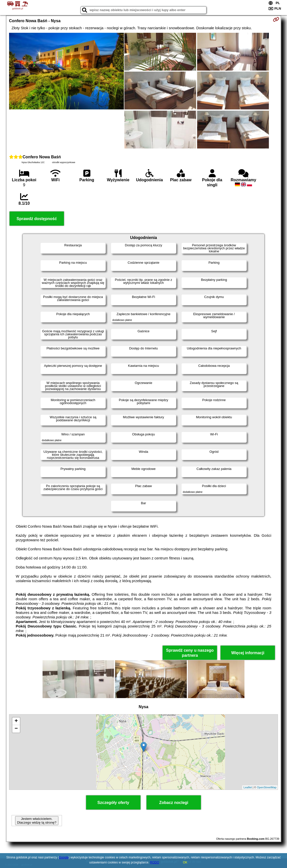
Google (64, 857)
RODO (155, 862)
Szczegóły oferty (113, 803)
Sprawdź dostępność (37, 219)
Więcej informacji (248, 653)
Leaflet (248, 787)
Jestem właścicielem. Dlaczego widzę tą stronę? (37, 821)
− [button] (16, 729)
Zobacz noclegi (174, 803)
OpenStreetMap (267, 787)
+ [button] (16, 721)
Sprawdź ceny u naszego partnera (190, 653)
